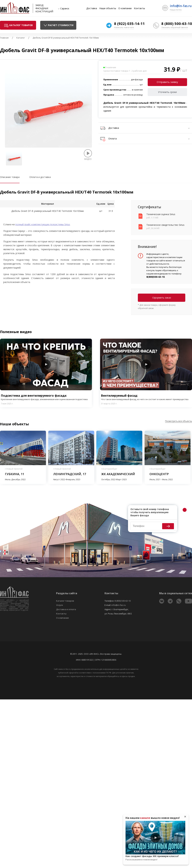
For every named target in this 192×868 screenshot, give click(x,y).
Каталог (21, 38)
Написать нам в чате (124, 27)
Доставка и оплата (66, 609)
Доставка (92, 8)
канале (145, 818)
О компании (125, 8)
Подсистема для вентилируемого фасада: (46, 397)
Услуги (59, 605)
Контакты (139, 8)
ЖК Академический (118, 474)
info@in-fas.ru (181, 6)
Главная (4, 38)
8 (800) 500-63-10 (177, 23)
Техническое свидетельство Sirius (165, 225)
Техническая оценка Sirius (161, 214)
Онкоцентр (159, 474)
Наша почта (176, 10)
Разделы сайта (67, 593)
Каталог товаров (65, 601)
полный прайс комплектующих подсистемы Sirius (43, 224)
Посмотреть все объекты (179, 421)
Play (46, 364)
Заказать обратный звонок (175, 27)
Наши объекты (108, 8)
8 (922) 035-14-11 (129, 23)
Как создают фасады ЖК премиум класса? (155, 858)
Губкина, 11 (15, 474)
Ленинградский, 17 (70, 474)
